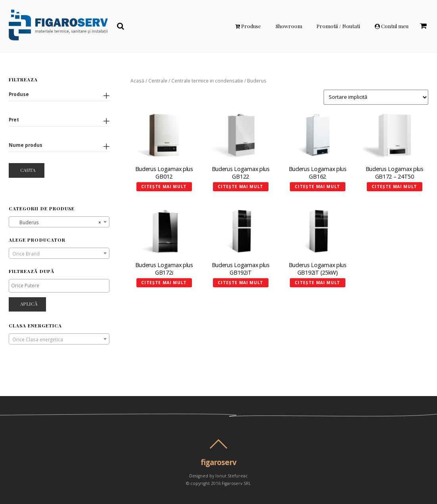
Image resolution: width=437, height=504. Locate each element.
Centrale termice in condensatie (207, 81)
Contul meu (392, 26)
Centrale (158, 81)
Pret (14, 119)
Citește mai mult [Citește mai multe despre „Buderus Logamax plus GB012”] (164, 187)
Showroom (289, 26)
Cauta (28, 170)
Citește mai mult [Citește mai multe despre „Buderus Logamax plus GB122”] (241, 187)
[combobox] (59, 222)
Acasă (137, 81)
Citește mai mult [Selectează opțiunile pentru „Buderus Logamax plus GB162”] (317, 187)
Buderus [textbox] (57, 222)
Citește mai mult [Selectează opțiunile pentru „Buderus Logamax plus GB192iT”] (241, 283)
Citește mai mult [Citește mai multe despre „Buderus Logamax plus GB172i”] (164, 283)
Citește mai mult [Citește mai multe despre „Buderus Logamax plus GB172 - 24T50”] (394, 187)
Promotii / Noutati (338, 26)
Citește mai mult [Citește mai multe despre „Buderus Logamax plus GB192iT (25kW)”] (317, 283)
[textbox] (59, 254)
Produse (248, 26)
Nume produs (26, 145)
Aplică (29, 304)
